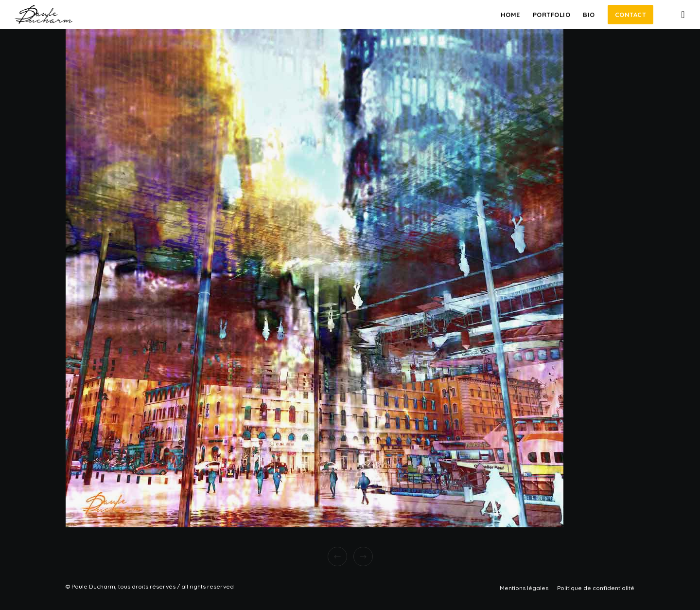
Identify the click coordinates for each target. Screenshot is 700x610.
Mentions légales (524, 588)
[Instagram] (677, 15)
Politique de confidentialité (596, 588)
